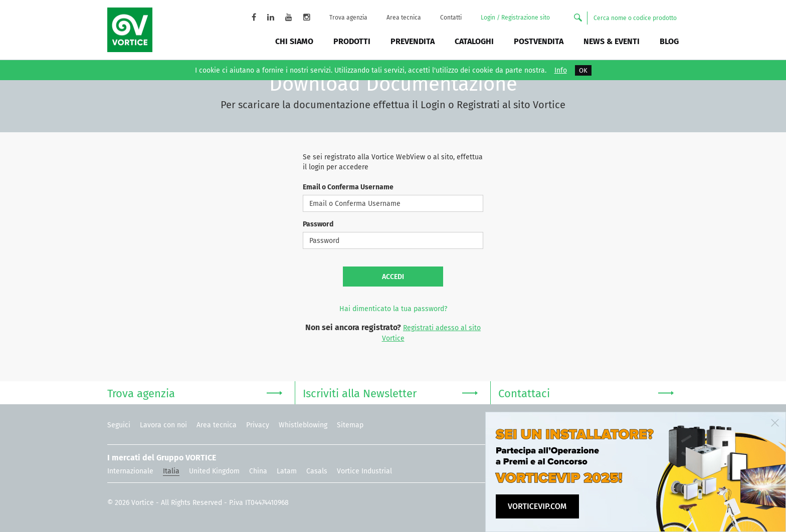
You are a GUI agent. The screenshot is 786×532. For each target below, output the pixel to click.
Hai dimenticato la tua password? (393, 309)
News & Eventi (612, 41)
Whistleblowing (303, 425)
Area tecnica (404, 18)
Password (318, 224)
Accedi (393, 277)
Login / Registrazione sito (515, 18)
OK (583, 70)
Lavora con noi (163, 425)
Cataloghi (474, 41)
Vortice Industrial (364, 471)
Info (561, 71)
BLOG (669, 41)
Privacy (258, 425)
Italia (171, 471)
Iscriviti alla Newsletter (390, 392)
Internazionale (130, 471)
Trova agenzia (348, 18)
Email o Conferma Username (348, 187)
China (258, 471)
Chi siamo (294, 41)
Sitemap (350, 425)
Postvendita (539, 41)
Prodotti (352, 41)
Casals (317, 471)
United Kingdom (214, 471)
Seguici (119, 425)
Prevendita (413, 41)
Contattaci (586, 392)
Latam (287, 471)
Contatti (451, 18)
